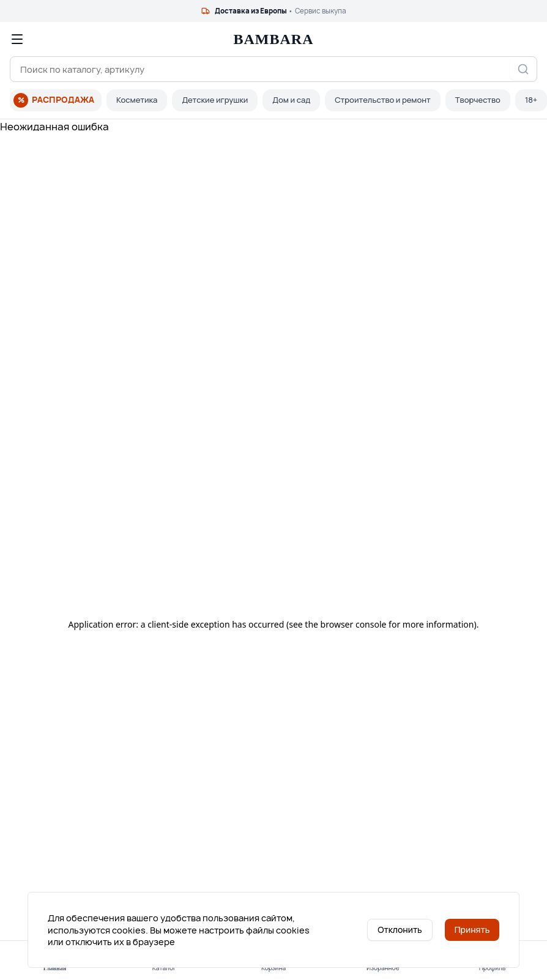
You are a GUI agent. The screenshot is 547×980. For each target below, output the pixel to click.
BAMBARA (274, 39)
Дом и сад (291, 100)
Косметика (137, 100)
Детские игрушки (215, 100)
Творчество (478, 100)
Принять (472, 930)
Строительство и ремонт (383, 100)
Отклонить (400, 930)
